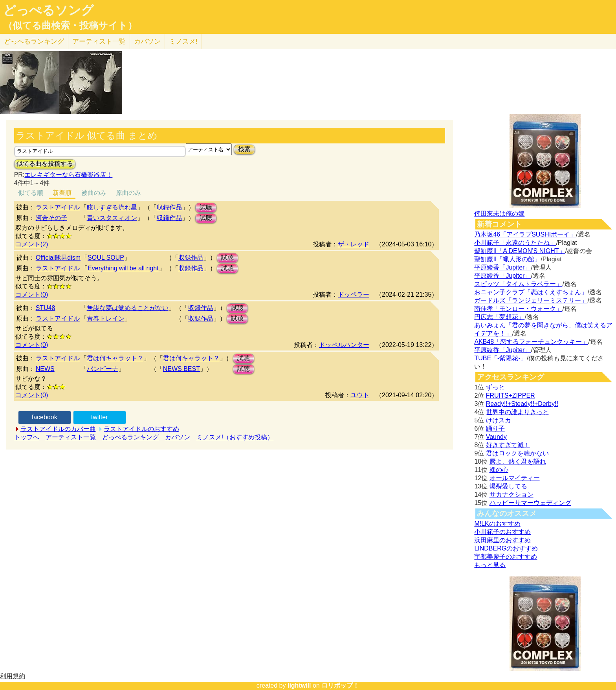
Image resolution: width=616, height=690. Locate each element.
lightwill (299, 685)
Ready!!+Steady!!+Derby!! (522, 404)
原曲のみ (128, 193)
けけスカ (499, 420)
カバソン (147, 41)
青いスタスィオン (112, 218)
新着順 (62, 193)
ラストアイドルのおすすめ (141, 429)
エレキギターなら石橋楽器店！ (68, 175)
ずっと (495, 387)
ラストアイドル (58, 207)
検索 (244, 149)
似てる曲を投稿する (45, 164)
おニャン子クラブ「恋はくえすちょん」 (531, 292)
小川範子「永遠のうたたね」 (515, 243)
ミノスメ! (183, 41)
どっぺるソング (49, 10)
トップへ (27, 437)
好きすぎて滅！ (508, 445)
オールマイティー (515, 478)
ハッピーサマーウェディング (530, 503)
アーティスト (99, 41)
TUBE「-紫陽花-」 (500, 358)
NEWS (45, 369)
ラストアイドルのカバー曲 (58, 429)
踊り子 (495, 428)
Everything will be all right (123, 268)
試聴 (206, 207)
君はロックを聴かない (517, 453)
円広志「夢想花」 (499, 317)
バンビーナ (103, 369)
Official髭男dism (58, 258)
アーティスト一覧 (71, 437)
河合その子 (51, 218)
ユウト (360, 395)
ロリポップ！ (340, 685)
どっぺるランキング (130, 437)
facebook (45, 417)
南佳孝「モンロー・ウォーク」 (518, 309)
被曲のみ (94, 193)
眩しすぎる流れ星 (112, 207)
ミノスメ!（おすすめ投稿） (235, 437)
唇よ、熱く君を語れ (518, 462)
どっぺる (34, 41)
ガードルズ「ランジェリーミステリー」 (531, 300)
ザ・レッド (354, 244)
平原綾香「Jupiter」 (502, 267)
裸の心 (499, 470)
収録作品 (169, 207)
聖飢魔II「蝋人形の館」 (507, 259)
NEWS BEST (181, 369)
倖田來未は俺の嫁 (499, 214)
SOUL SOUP (106, 258)
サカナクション (511, 495)
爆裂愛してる (508, 486)
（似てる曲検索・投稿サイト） (70, 26)
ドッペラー (354, 295)
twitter (100, 417)
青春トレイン (106, 318)
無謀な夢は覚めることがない (128, 308)
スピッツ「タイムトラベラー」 (518, 284)
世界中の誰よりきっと (517, 412)
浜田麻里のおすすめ (502, 540)
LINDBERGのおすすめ (506, 548)
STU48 (46, 308)
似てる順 (31, 193)
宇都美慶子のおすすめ (506, 557)
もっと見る (490, 565)
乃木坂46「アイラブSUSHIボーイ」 (525, 234)
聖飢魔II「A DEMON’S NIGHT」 (520, 251)
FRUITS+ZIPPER (511, 395)
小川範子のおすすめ (502, 532)
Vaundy (496, 437)
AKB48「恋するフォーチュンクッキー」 (531, 342)
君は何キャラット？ (115, 358)
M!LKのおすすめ (497, 524)
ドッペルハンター (344, 345)
